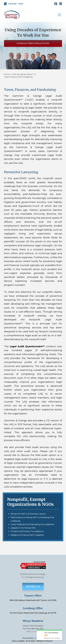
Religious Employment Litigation (27, 535)
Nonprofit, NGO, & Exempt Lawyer (28, 514)
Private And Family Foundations (27, 531)
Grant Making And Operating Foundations (32, 524)
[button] (59, 15)
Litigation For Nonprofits (23, 528)
